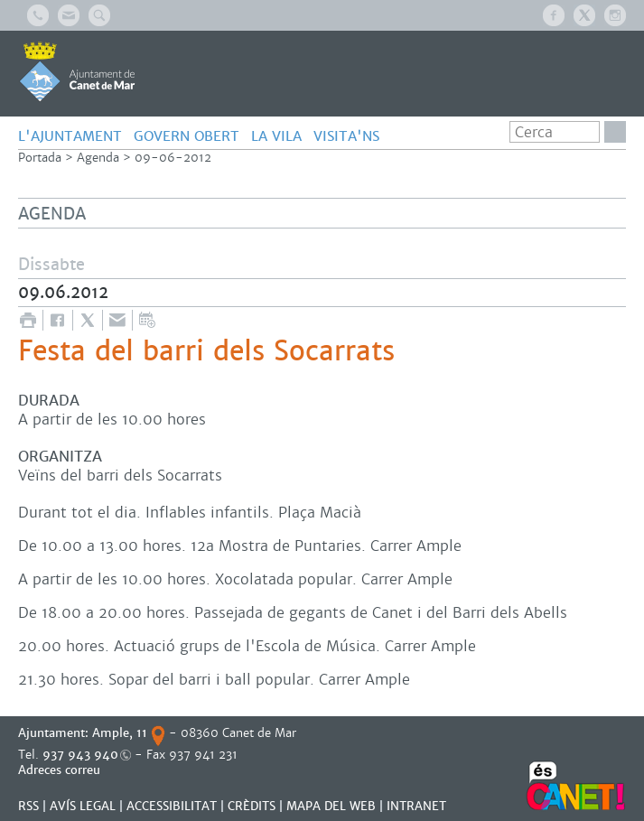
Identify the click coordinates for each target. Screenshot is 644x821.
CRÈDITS (252, 806)
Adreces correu (61, 770)
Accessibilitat (172, 806)
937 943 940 (80, 755)
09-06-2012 (173, 158)
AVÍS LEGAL (83, 806)
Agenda (98, 158)
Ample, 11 (120, 733)
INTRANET (416, 806)
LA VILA (276, 136)
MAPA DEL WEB (331, 806)
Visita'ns (346, 136)
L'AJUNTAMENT (70, 136)
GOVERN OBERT (187, 136)
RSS (28, 806)
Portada (40, 158)
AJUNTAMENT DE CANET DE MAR (77, 71)
